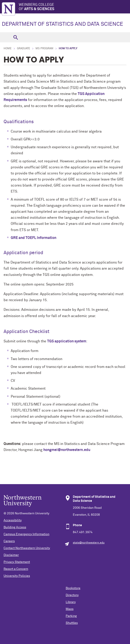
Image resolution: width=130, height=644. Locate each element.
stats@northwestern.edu (89, 543)
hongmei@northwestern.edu (67, 450)
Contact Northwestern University (27, 548)
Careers (9, 541)
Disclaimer (11, 555)
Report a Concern (16, 569)
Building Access (15, 527)
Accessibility (13, 520)
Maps (70, 609)
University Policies (17, 576)
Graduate (24, 49)
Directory (72, 595)
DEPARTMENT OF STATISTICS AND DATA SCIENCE (62, 24)
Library (71, 602)
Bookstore (73, 588)
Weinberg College (74, 7)
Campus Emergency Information (26, 534)
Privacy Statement (17, 562)
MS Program (44, 49)
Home (8, 49)
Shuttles (72, 623)
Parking (71, 616)
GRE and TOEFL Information (34, 238)
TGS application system (67, 341)
